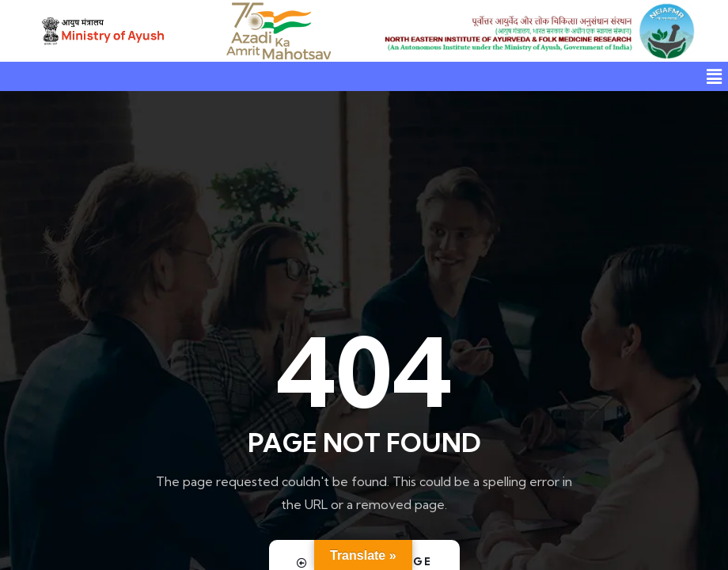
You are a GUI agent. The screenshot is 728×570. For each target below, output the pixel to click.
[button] (715, 76)
